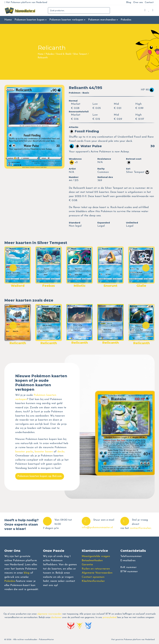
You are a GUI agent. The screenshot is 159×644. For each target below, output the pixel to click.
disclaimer (56, 617)
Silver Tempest (80, 54)
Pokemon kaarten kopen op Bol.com (40, 476)
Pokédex (10, 581)
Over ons (138, 2)
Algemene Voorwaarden (97, 573)
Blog (129, 2)
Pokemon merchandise (102, 20)
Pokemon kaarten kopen (29, 20)
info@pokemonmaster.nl (97, 528)
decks (61, 452)
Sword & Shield (64, 54)
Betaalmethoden (92, 561)
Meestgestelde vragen (96, 556)
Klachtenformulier (93, 581)
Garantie (87, 565)
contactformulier (140, 528)
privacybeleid (110, 617)
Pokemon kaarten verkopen (66, 20)
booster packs (24, 452)
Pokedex (126, 20)
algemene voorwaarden (49, 614)
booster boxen (44, 452)
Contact (149, 2)
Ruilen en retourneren (96, 569)
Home (8, 20)
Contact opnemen (93, 577)
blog (27, 573)
